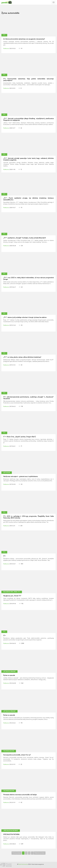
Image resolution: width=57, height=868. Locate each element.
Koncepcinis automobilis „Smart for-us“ (17, 755)
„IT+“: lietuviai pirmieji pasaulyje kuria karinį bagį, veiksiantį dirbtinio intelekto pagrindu (28, 159)
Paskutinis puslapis (40, 853)
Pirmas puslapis (17, 853)
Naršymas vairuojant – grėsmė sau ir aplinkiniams (20, 477)
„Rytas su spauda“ (9, 671)
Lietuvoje (7, 473)
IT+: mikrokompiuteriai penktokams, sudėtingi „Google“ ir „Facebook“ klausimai (28, 398)
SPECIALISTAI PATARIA (11, 835)
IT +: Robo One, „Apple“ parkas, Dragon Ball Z (20, 437)
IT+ (4, 35)
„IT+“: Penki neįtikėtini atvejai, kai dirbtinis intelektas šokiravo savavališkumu (28, 199)
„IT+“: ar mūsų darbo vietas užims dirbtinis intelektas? (22, 357)
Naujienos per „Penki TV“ (12, 592)
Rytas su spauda (9, 675)
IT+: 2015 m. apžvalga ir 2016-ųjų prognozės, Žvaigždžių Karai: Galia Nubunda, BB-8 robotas (28, 517)
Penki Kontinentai (23, 864)
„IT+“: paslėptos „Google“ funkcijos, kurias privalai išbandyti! (25, 238)
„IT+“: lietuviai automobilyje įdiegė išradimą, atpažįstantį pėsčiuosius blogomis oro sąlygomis (28, 119)
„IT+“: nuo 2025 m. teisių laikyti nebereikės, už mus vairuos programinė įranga (28, 279)
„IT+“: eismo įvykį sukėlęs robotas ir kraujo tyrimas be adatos (25, 318)
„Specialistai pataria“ (11, 831)
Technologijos (9, 751)
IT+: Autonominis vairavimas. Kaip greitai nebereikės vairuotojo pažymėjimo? (28, 80)
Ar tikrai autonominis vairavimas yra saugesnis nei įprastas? (24, 39)
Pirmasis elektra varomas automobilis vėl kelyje (20, 795)
